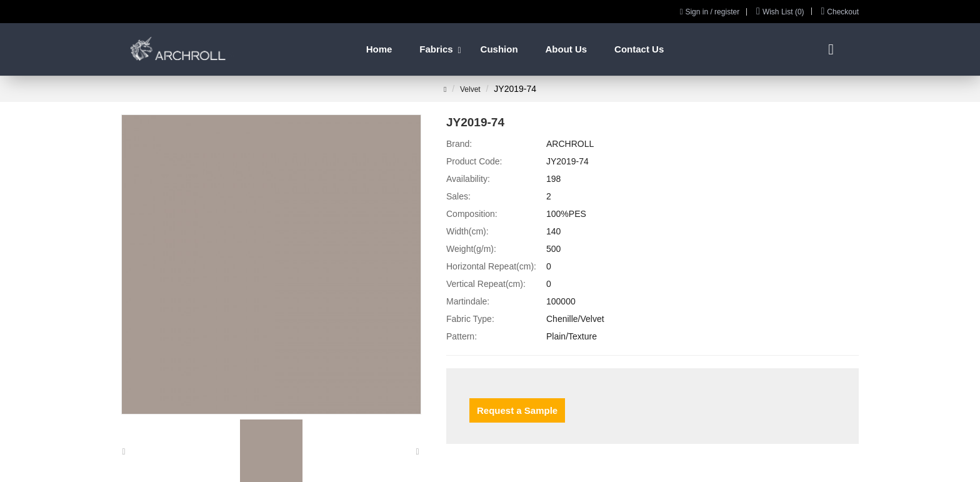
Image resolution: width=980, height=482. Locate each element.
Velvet (470, 89)
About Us (566, 49)
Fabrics (436, 49)
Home (379, 49)
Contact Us (639, 49)
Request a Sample (517, 410)
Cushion (499, 49)
